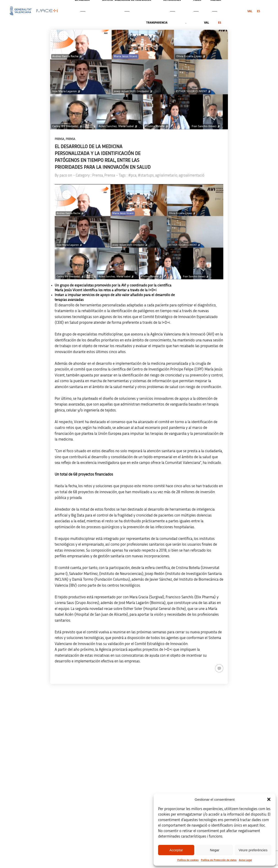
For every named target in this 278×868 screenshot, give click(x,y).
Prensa (59, 139)
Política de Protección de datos (219, 860)
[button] (269, 799)
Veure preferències (253, 850)
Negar (215, 850)
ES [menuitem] (259, 11)
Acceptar (176, 850)
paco (63, 175)
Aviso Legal (245, 860)
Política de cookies (188, 860)
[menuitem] (250, 11)
